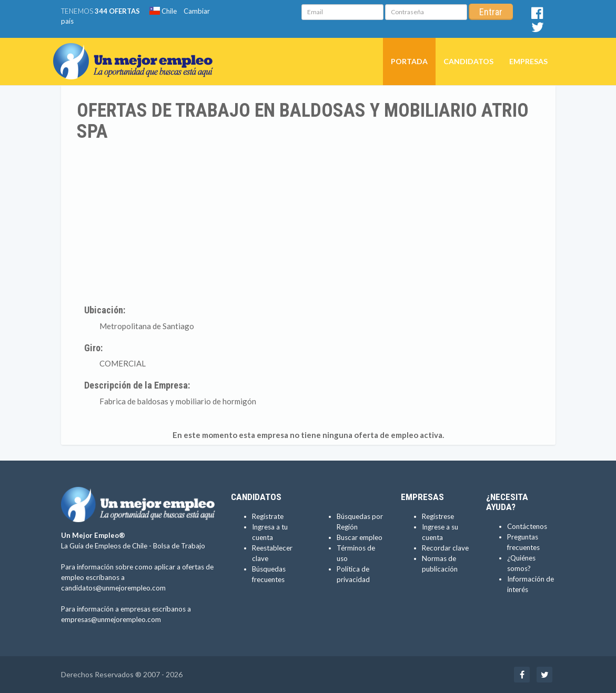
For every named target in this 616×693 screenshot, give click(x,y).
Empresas (528, 61)
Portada (409, 61)
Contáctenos (527, 526)
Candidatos (468, 61)
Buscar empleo (360, 537)
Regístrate (268, 516)
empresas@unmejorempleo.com (111, 619)
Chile (163, 11)
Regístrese (438, 516)
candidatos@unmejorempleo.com (113, 588)
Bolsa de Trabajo (179, 546)
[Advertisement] (308, 221)
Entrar (491, 12)
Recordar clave (445, 548)
